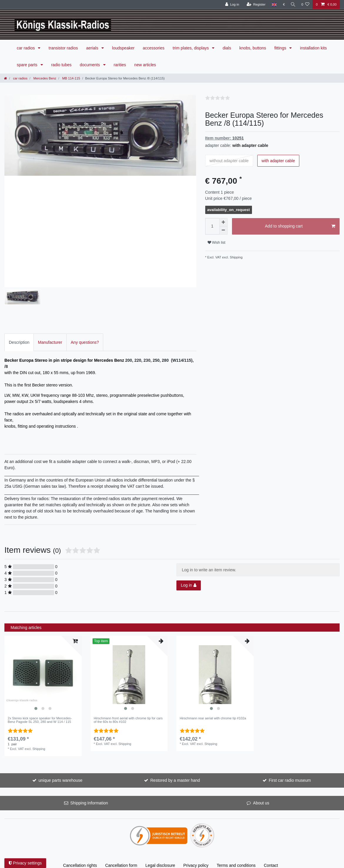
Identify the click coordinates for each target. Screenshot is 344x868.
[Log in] (230, 5)
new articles (145, 65)
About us (261, 801)
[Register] (254, 5)
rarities (120, 65)
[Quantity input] (212, 226)
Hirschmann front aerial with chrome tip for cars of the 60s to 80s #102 (128, 718)
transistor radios (63, 48)
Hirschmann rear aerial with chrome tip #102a (213, 717)
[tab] (19, 341)
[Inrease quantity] (223, 222)
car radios (26, 48)
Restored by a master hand (175, 779)
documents (90, 65)
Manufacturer (50, 341)
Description (19, 341)
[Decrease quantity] (223, 230)
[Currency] (282, 5)
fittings (281, 48)
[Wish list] (305, 5)
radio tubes (61, 65)
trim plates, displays (191, 48)
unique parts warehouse (60, 779)
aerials (93, 48)
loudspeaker (123, 48)
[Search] (292, 5)
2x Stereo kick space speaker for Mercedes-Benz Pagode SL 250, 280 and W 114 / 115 (40, 718)
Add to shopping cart (300, 226)
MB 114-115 (71, 78)
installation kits (313, 48)
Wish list (217, 243)
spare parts (28, 65)
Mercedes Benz (44, 78)
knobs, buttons (253, 48)
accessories (153, 48)
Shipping (236, 257)
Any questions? (85, 341)
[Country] (272, 5)
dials (227, 48)
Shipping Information (89, 801)
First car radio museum (290, 779)
